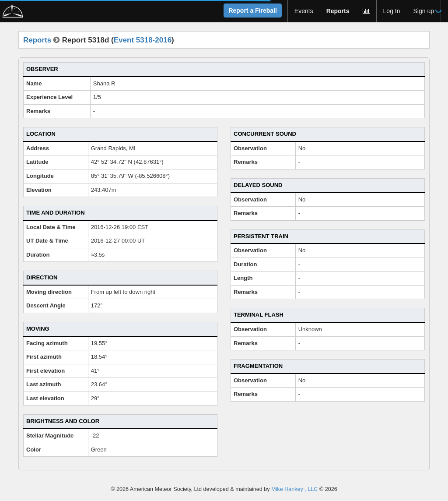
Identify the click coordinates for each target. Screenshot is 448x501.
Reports (338, 11)
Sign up (424, 11)
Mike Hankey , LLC (294, 489)
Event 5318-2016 (143, 40)
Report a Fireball (252, 11)
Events (304, 11)
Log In (392, 11)
